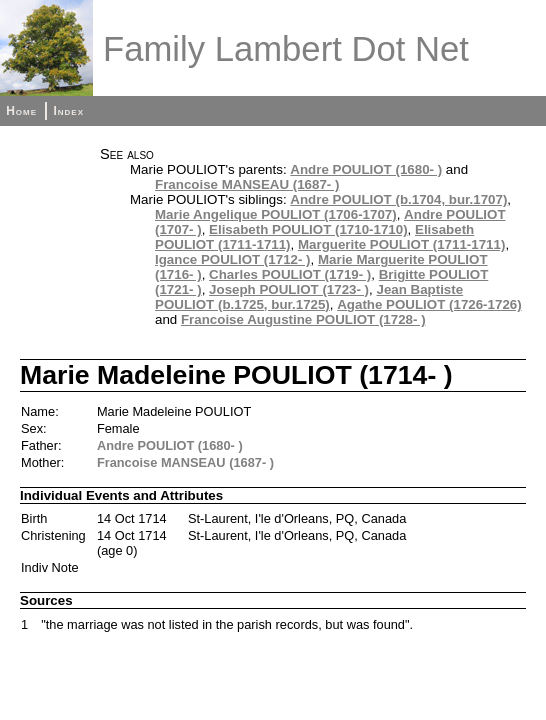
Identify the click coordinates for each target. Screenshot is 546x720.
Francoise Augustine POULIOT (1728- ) (303, 319)
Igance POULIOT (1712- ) (233, 259)
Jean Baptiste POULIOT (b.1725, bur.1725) (309, 297)
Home (21, 111)
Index (68, 111)
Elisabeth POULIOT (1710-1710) (308, 229)
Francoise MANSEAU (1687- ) (247, 184)
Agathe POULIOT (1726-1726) (429, 304)
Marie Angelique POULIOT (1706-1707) (276, 214)
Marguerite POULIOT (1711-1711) (401, 244)
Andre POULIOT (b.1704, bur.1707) (398, 199)
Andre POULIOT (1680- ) (366, 169)
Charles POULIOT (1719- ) (290, 274)
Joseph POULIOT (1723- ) (289, 289)
